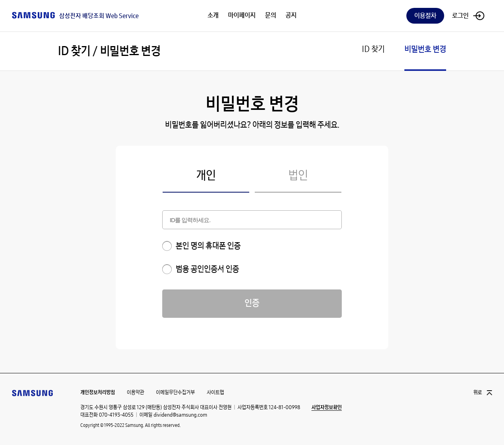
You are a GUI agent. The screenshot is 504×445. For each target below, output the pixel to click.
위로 (478, 393)
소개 (213, 16)
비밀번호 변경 (425, 49)
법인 (298, 176)
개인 (206, 176)
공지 (291, 16)
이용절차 (425, 16)
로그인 (460, 16)
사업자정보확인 (327, 408)
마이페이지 (242, 16)
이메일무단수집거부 (175, 392)
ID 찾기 (373, 49)
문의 (271, 16)
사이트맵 (215, 392)
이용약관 (135, 392)
